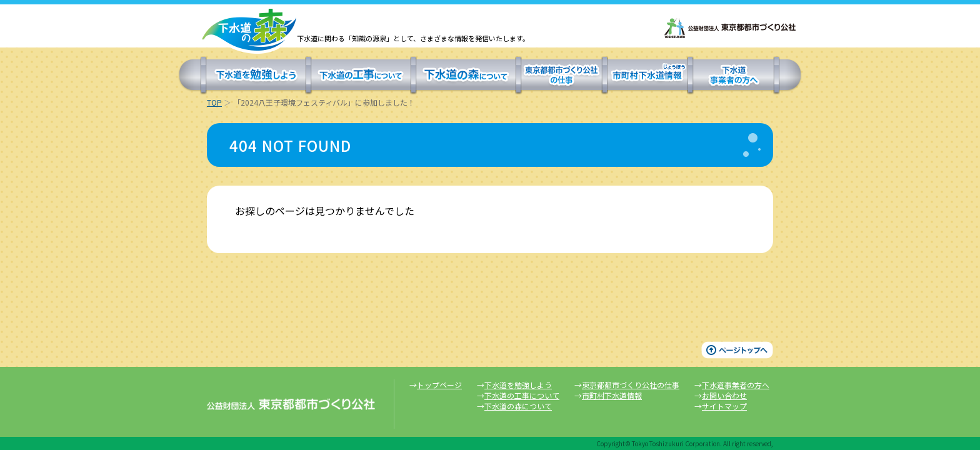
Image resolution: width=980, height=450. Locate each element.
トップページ (439, 385)
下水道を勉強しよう (256, 76)
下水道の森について (466, 76)
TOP (214, 102)
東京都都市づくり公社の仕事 (562, 76)
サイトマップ (724, 406)
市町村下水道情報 (647, 76)
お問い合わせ (724, 395)
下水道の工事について (361, 76)
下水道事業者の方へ (733, 76)
